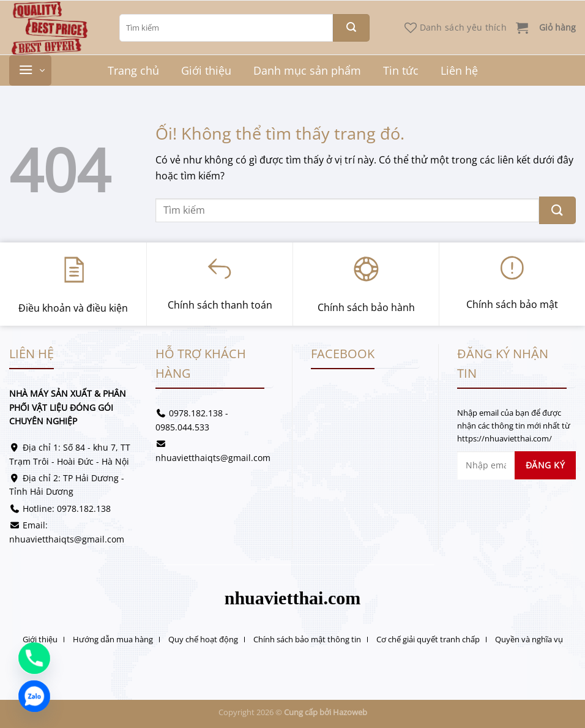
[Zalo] (34, 696)
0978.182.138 (84, 508)
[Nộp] (351, 28)
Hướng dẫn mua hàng (113, 639)
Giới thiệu (206, 70)
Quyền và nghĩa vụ (529, 639)
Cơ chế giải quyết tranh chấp (428, 639)
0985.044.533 (182, 427)
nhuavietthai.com (293, 598)
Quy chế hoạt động (203, 639)
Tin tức (401, 70)
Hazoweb (350, 712)
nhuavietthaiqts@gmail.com (67, 539)
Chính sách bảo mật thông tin (307, 639)
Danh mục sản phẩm (307, 70)
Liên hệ (459, 70)
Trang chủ (133, 70)
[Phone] (34, 658)
